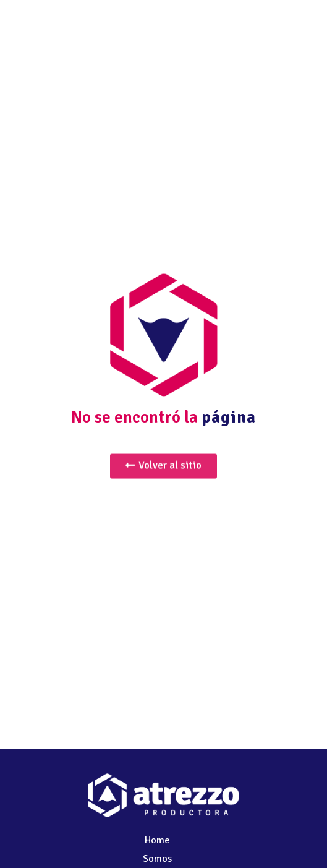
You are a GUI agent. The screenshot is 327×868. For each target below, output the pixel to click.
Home (157, 840)
